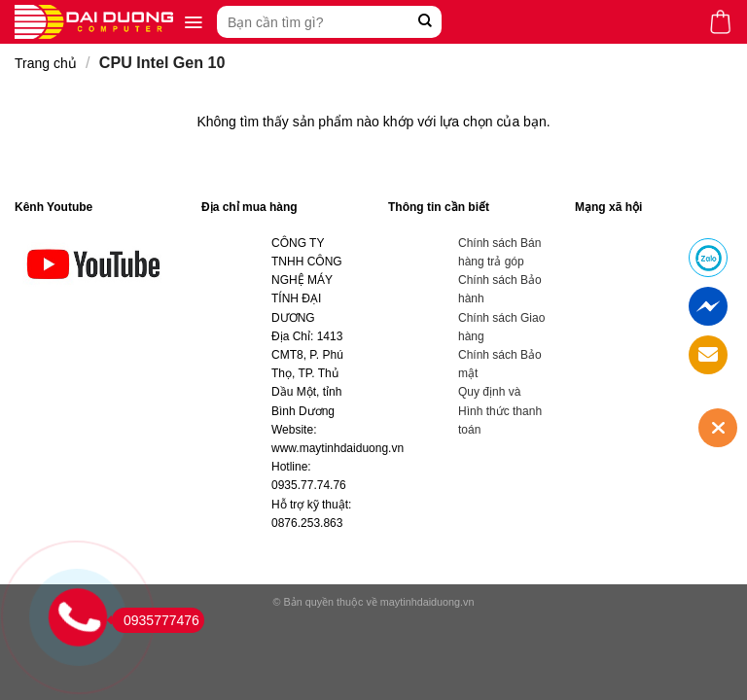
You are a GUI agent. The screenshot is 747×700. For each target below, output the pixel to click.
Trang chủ (46, 63)
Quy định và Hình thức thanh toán (500, 410)
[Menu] (193, 22)
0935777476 (156, 620)
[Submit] (425, 22)
